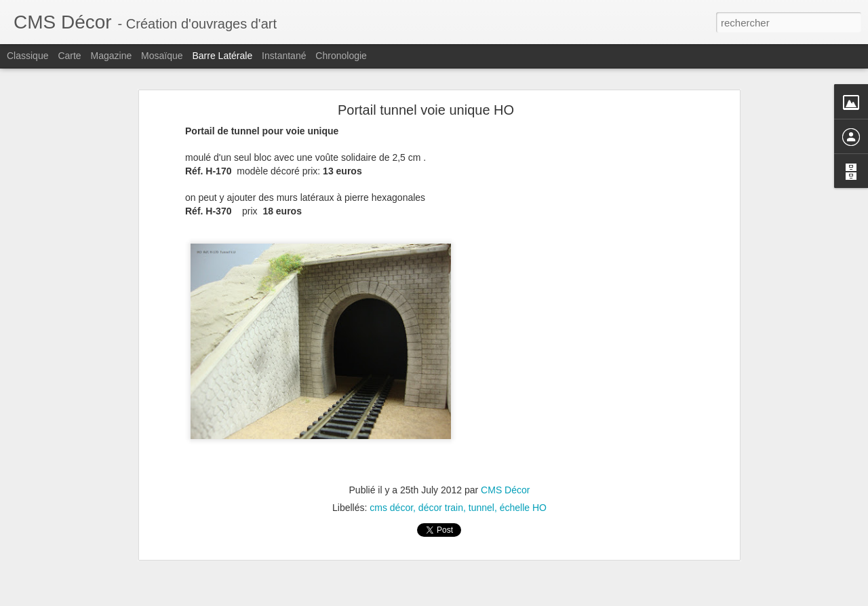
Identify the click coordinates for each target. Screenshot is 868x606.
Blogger (482, 599)
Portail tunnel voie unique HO (426, 86)
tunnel (481, 484)
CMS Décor (505, 466)
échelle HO (523, 484)
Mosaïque (162, 56)
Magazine (112, 56)
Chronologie (341, 56)
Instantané (284, 56)
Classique (27, 56)
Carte (69, 56)
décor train (441, 484)
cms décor (391, 484)
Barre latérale (222, 56)
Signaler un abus (528, 599)
